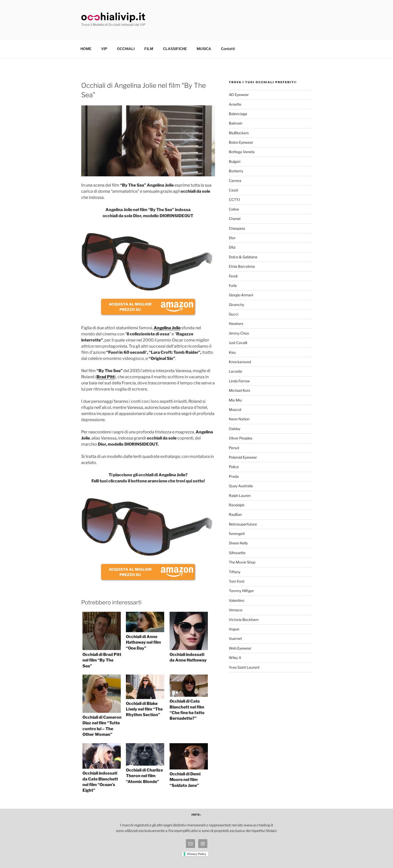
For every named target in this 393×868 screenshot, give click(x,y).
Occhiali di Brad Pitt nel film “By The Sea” (102, 660)
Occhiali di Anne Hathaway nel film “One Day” (143, 642)
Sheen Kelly (238, 543)
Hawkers (236, 323)
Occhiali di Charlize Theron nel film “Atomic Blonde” (144, 776)
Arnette (235, 104)
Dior (232, 238)
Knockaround (240, 362)
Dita (232, 247)
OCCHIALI (126, 49)
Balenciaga (238, 114)
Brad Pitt (106, 377)
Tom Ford (236, 581)
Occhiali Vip (113, 17)
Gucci (234, 314)
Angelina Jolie (167, 328)
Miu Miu (235, 400)
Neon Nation (239, 419)
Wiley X (235, 658)
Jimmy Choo (239, 333)
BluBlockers (239, 133)
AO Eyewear (239, 95)
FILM (149, 49)
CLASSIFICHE (175, 49)
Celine (234, 209)
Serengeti (237, 534)
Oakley (235, 429)
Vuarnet (235, 638)
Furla (233, 285)
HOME (86, 49)
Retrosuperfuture (243, 524)
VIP (104, 49)
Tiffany (235, 572)
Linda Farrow (239, 381)
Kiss (232, 352)
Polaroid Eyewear (243, 457)
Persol (234, 448)
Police (234, 467)
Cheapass (237, 228)
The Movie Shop (242, 562)
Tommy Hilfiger (241, 591)
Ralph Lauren (240, 496)
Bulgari (235, 161)
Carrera (235, 181)
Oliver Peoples (241, 438)
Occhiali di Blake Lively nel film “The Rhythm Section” (144, 709)
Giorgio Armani (241, 295)
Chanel (235, 219)
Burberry (236, 171)
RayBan (235, 514)
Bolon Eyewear (241, 142)
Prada (234, 476)
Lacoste (235, 371)
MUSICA (204, 49)
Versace (236, 610)
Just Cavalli (238, 343)
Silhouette (237, 553)
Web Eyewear (240, 648)
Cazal (233, 190)
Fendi (233, 276)
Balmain (236, 123)
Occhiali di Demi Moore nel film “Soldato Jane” (185, 780)
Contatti (228, 49)
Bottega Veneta (242, 152)
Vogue (234, 629)
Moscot (235, 409)
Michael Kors (239, 390)
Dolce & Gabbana (243, 257)
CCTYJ (234, 199)
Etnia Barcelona (242, 266)
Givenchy (236, 305)
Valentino (236, 600)
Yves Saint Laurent (244, 667)
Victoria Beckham (244, 620)
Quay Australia (241, 486)
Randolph (237, 505)
